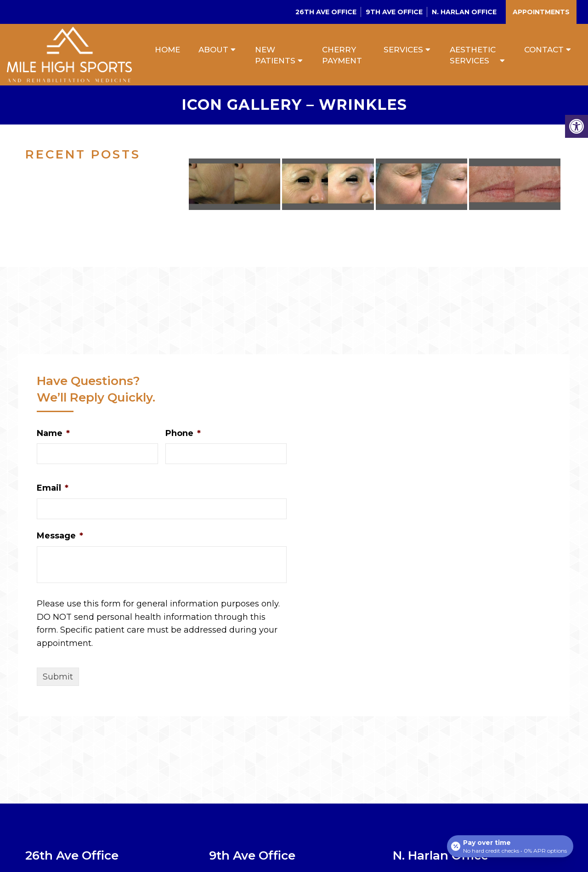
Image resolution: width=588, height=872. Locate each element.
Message (60, 537)
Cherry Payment (342, 55)
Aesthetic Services (473, 55)
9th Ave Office (394, 12)
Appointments (541, 12)
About (213, 50)
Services (403, 50)
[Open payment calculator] (509, 845)
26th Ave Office (326, 12)
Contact (544, 50)
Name (53, 434)
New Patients (275, 55)
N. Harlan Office (464, 12)
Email (53, 489)
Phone (183, 434)
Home (167, 50)
